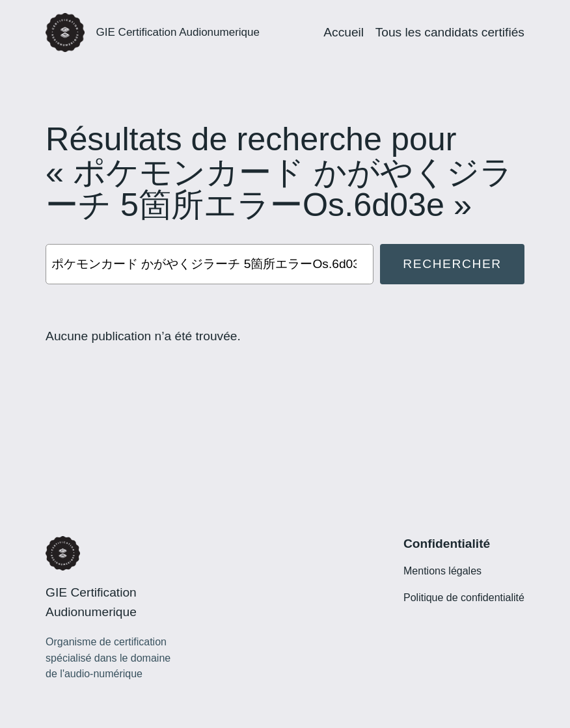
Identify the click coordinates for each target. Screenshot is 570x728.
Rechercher (452, 264)
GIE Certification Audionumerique (178, 32)
